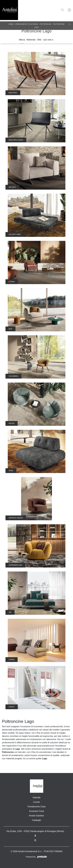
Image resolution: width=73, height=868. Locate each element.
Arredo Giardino (36, 816)
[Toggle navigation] (69, 10)
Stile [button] (39, 40)
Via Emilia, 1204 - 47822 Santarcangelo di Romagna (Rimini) (35, 831)
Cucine (37, 802)
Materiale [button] (31, 40)
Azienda (37, 797)
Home (11, 24)
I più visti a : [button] (48, 40)
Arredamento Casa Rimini (26, 24)
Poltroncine (45, 24)
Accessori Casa (36, 811)
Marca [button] (22, 40)
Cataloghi (37, 820)
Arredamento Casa (36, 807)
